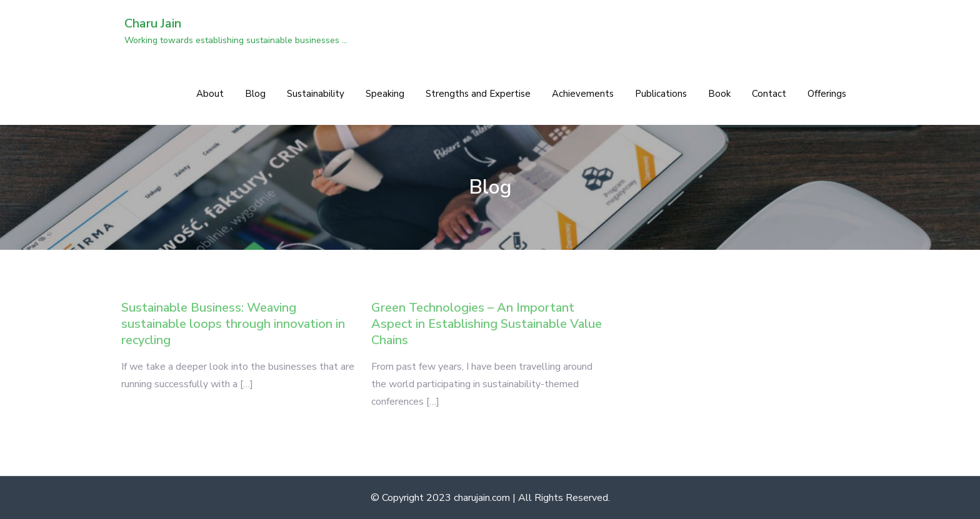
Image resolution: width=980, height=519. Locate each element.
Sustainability (316, 94)
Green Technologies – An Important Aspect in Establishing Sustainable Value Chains (487, 324)
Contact (769, 94)
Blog (255, 94)
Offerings (827, 94)
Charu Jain (153, 23)
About (210, 94)
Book (719, 94)
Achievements (583, 94)
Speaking (385, 94)
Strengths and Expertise (478, 94)
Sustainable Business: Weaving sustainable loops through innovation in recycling (233, 324)
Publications (661, 94)
